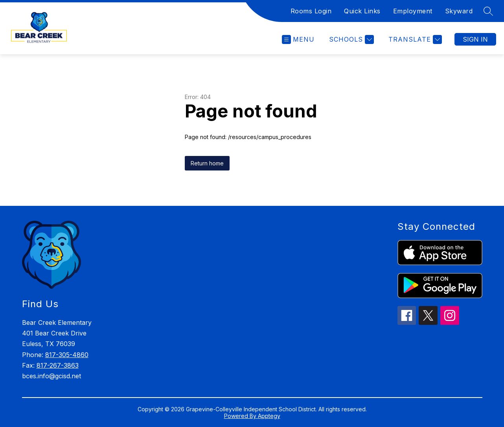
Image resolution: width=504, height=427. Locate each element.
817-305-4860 (67, 355)
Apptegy (269, 416)
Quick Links (362, 11)
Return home (207, 163)
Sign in (475, 39)
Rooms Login (311, 11)
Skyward (459, 11)
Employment (413, 11)
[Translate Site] (414, 39)
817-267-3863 (58, 365)
